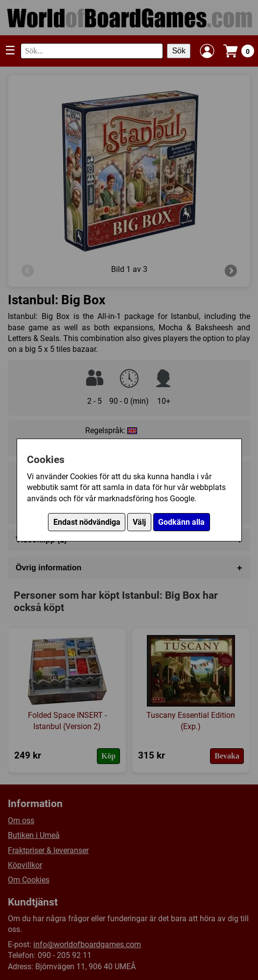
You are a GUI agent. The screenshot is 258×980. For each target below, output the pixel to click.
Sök (179, 51)
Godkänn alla (181, 522)
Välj (139, 522)
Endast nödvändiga (87, 522)
